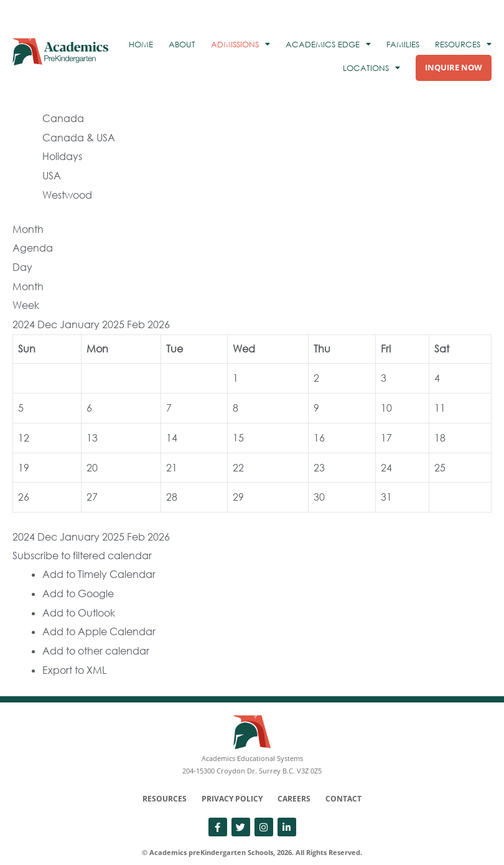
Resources (165, 783)
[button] (82, 544)
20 (92, 457)
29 (238, 486)
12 (24, 428)
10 (386, 399)
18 (440, 428)
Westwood (67, 191)
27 (92, 486)
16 (319, 428)
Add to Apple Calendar (99, 617)
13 (92, 428)
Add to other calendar (96, 636)
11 (440, 399)
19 (24, 457)
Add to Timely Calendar (99, 562)
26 (24, 486)
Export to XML (74, 655)
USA (52, 172)
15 (238, 428)
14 (172, 428)
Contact (343, 783)
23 (319, 457)
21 (172, 457)
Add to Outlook (79, 599)
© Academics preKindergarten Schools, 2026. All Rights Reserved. (252, 837)
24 (386, 457)
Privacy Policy (232, 783)
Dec (49, 316)
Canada (63, 116)
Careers (294, 783)
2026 (159, 316)
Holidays (62, 153)
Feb (137, 316)
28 (172, 486)
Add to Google (78, 580)
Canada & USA (79, 135)
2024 (25, 316)
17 (386, 428)
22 (238, 457)
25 (440, 457)
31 (386, 486)
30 (319, 486)
